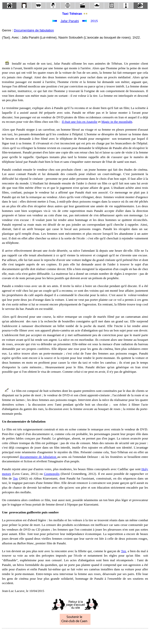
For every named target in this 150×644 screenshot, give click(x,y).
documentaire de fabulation (39, 457)
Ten (15, 478)
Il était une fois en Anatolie (80, 122)
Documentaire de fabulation (34, 30)
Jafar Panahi (70, 21)
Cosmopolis (52, 474)
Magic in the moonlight (117, 122)
